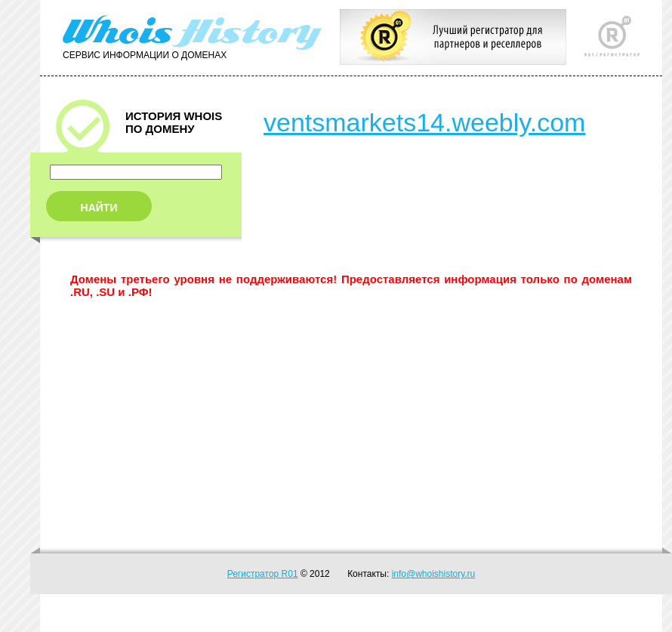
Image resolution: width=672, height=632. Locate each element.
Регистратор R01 (263, 574)
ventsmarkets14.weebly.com (424, 122)
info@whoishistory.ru (434, 574)
